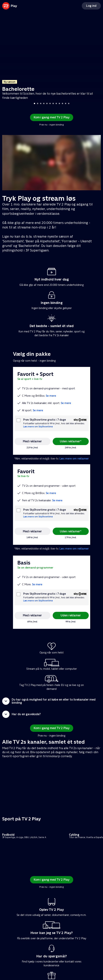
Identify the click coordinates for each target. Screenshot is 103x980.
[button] (51, 701)
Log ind (91, 6)
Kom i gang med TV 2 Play (52, 117)
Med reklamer (32, 441)
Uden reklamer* (71, 441)
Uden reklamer (71, 615)
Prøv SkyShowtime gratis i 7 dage (45, 420)
